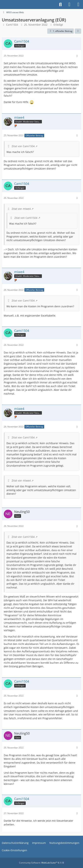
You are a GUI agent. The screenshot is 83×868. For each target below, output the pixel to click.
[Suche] (60, 5)
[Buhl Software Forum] (2, 5)
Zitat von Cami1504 (23, 146)
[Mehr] (77, 56)
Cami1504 (12, 25)
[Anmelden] (69, 5)
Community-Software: (41, 863)
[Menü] (78, 5)
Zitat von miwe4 (21, 209)
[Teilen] (78, 31)
